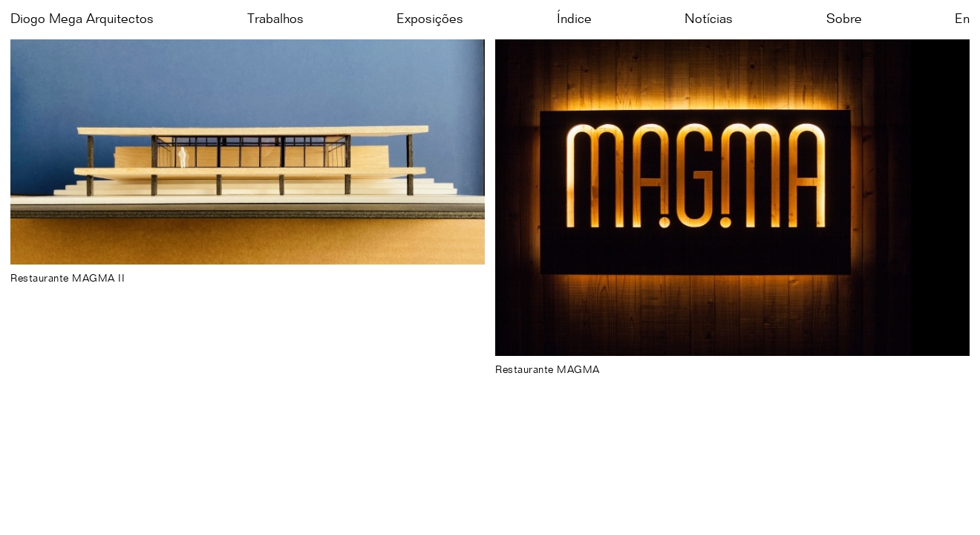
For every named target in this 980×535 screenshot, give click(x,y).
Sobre (844, 19)
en (962, 19)
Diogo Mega (82, 19)
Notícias (709, 19)
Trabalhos (275, 19)
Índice (574, 19)
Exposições (430, 19)
